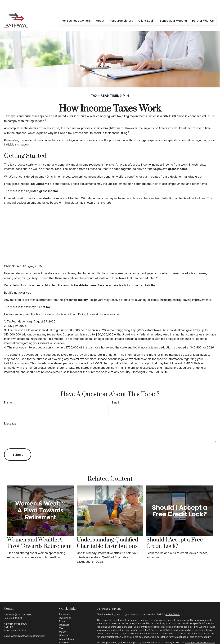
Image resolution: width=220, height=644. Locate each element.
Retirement (65, 605)
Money (63, 622)
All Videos (64, 633)
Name (8, 393)
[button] (76, 11)
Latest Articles (66, 629)
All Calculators (67, 636)
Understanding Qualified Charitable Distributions (108, 533)
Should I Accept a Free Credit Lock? (175, 533)
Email (115, 393)
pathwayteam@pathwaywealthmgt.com (25, 626)
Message (10, 414)
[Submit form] (18, 445)
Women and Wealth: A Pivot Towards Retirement (40, 533)
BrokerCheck (173, 605)
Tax (61, 619)
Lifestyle (64, 626)
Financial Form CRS (111, 599)
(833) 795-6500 (24, 605)
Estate (62, 612)
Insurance (64, 615)
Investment (65, 608)
